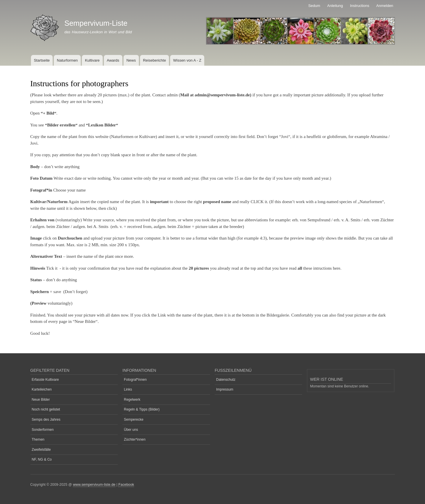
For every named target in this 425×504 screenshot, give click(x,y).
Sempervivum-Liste (96, 23)
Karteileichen (42, 389)
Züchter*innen (135, 439)
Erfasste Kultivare (45, 380)
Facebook (126, 485)
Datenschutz (226, 380)
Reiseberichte (154, 60)
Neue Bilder (41, 400)
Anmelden (385, 6)
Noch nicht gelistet (46, 409)
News (131, 60)
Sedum (314, 6)
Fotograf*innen (135, 380)
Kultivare (92, 60)
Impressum (225, 389)
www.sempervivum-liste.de (94, 485)
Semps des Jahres (46, 420)
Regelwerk (132, 400)
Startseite (42, 60)
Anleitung (335, 6)
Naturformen (67, 60)
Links (128, 389)
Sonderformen (43, 430)
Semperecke (134, 420)
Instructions (360, 6)
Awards (113, 60)
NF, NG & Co (42, 459)
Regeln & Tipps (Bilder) (142, 409)
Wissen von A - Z (187, 60)
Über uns (131, 430)
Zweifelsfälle (41, 450)
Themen (38, 439)
